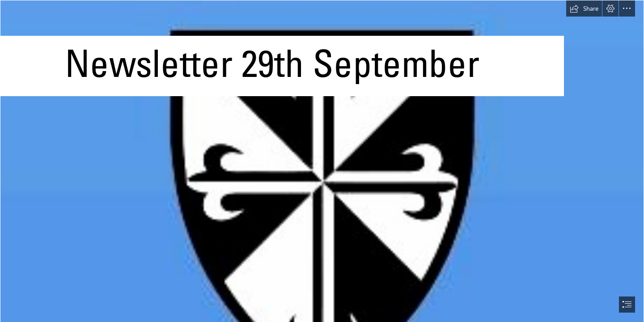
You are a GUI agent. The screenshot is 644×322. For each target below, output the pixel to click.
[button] (584, 8)
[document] (322, 161)
